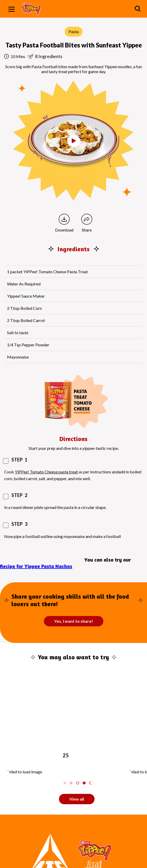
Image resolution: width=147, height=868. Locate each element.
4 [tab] (78, 783)
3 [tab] (71, 783)
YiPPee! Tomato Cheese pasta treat (46, 472)
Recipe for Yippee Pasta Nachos (36, 566)
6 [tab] (91, 783)
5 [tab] (84, 783)
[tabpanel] (67, 725)
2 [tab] (65, 783)
